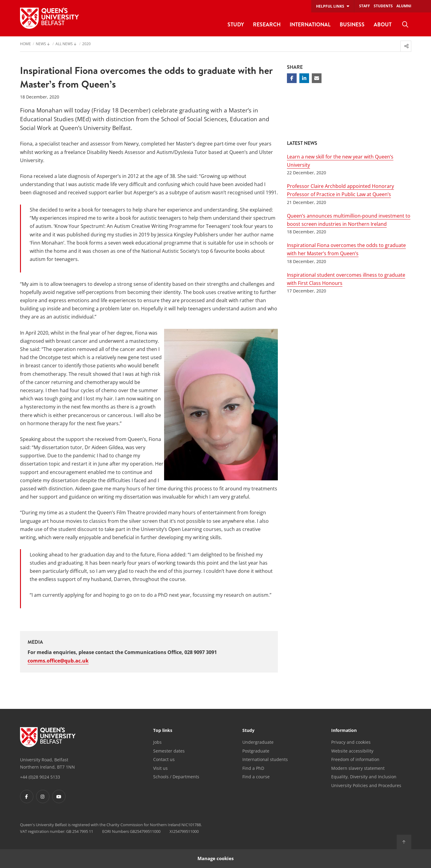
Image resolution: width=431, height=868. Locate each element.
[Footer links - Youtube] (59, 796)
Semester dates (169, 751)
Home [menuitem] (25, 44)
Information (344, 731)
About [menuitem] (383, 24)
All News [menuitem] (64, 44)
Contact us (164, 759)
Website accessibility (352, 751)
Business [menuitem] (352, 24)
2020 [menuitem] (86, 44)
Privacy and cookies (351, 742)
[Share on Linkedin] (304, 78)
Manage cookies (215, 858)
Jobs (157, 742)
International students (265, 759)
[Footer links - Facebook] (27, 796)
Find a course (256, 777)
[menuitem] (405, 25)
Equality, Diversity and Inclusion (364, 777)
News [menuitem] (41, 44)
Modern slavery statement (358, 768)
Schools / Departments (176, 777)
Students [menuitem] (383, 6)
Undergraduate (258, 742)
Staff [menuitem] (365, 6)
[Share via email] (317, 78)
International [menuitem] (310, 24)
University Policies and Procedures (366, 785)
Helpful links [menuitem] (330, 6)
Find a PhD (253, 768)
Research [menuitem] (267, 24)
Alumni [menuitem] (404, 6)
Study (248, 731)
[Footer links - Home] (48, 737)
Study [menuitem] (236, 24)
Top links (163, 731)
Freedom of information (355, 759)
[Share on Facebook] (292, 78)
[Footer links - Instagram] (43, 796)
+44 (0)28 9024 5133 (40, 777)
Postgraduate (256, 751)
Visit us (160, 768)
